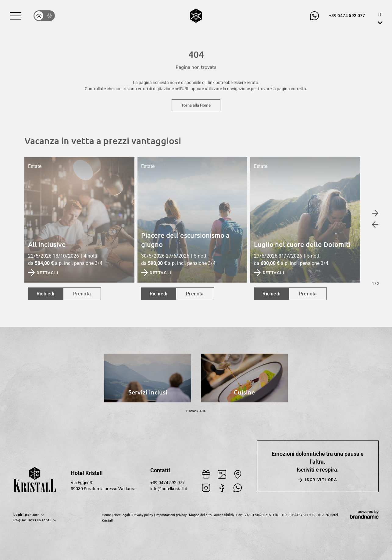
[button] (16, 16)
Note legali (122, 515)
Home (191, 411)
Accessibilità (224, 515)
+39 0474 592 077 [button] (167, 483)
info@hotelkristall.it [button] (169, 489)
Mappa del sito (201, 515)
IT (380, 14)
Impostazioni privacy (171, 515)
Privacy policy (143, 515)
